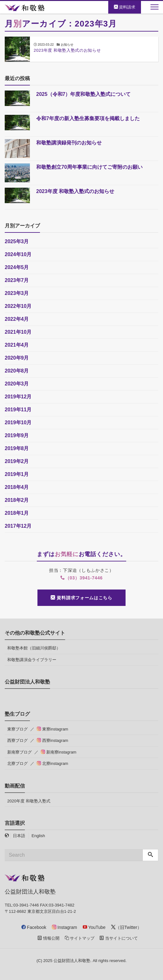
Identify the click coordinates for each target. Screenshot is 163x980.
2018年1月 (17, 513)
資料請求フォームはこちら (81, 598)
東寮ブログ (17, 729)
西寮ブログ (17, 740)
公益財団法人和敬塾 (72, 961)
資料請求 (125, 7)
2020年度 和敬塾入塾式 (29, 801)
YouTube (94, 927)
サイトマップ (80, 938)
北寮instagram (53, 763)
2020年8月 (17, 371)
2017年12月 (18, 526)
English (38, 836)
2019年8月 (17, 448)
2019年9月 (17, 435)
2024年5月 (17, 267)
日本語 (19, 836)
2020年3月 (17, 384)
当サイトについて (119, 938)
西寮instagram (53, 740)
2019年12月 (18, 397)
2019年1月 (17, 474)
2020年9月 (17, 358)
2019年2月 (17, 461)
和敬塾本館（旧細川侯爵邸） (34, 648)
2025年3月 (17, 241)
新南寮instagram (59, 752)
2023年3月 (17, 293)
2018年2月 (17, 500)
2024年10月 (18, 254)
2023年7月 (17, 280)
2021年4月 (17, 345)
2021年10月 (18, 332)
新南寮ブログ (20, 752)
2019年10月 (18, 423)
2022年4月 (17, 319)
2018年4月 (17, 487)
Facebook (34, 927)
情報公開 (49, 938)
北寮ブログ (17, 763)
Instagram (65, 927)
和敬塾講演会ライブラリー (32, 660)
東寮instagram (53, 729)
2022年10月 (18, 306)
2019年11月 (18, 410)
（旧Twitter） (126, 927)
